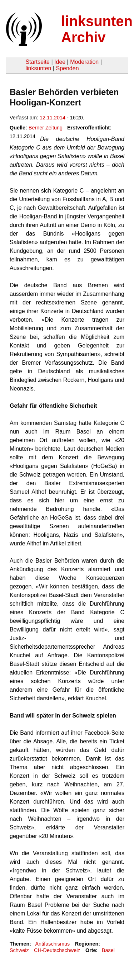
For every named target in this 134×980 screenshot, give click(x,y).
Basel (108, 950)
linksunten (38, 68)
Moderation (84, 62)
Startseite (38, 62)
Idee (60, 62)
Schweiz (19, 950)
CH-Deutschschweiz (57, 950)
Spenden (67, 68)
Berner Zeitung (46, 128)
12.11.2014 (53, 118)
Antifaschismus (52, 944)
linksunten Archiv (97, 29)
